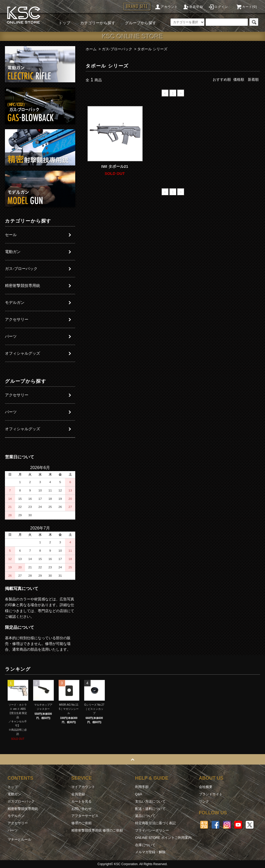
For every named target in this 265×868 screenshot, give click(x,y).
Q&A (139, 794)
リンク (204, 801)
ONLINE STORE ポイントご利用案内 (163, 838)
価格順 (239, 79)
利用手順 (142, 787)
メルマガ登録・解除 (150, 852)
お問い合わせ (81, 809)
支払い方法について (150, 801)
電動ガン (14, 794)
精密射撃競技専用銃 (23, 809)
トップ (64, 23)
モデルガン (16, 816)
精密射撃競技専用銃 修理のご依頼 (97, 830)
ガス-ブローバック (117, 49)
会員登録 (193, 7)
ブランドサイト (211, 794)
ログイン (218, 7)
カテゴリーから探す (95, 23)
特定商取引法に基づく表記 (155, 823)
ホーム (91, 49)
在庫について (145, 845)
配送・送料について (150, 809)
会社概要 (206, 787)
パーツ (13, 830)
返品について (145, 816)
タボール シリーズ (152, 49)
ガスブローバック (21, 801)
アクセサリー (18, 823)
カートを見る (81, 801)
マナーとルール (19, 839)
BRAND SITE (137, 6)
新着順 (253, 79)
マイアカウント (83, 787)
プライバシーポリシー (152, 830)
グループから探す (137, 23)
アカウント (166, 7)
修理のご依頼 (81, 823)
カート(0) (247, 7)
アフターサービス (85, 816)
